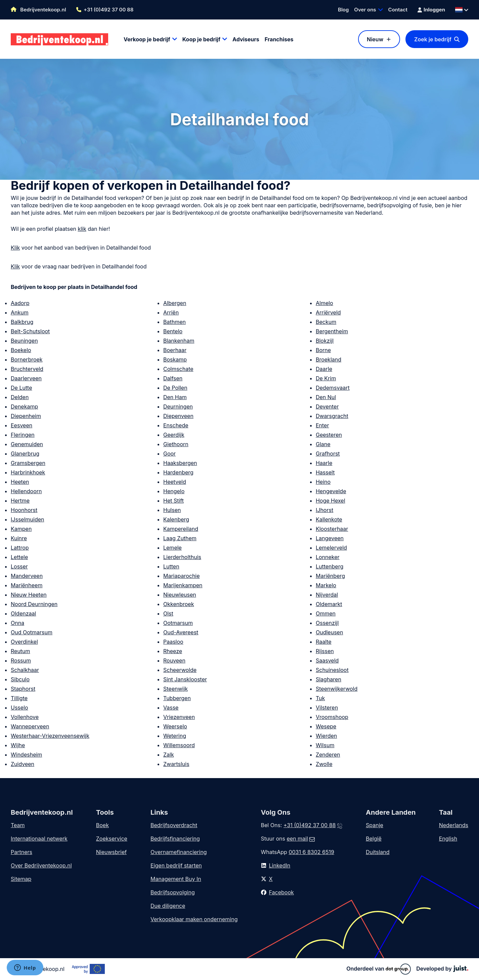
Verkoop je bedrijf (147, 39)
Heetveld (175, 482)
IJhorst (324, 510)
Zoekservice (112, 839)
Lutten (171, 566)
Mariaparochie (182, 576)
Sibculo (20, 679)
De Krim (326, 378)
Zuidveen (23, 764)
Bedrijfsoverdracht (174, 825)
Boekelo (21, 350)
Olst (168, 613)
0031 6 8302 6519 (311, 852)
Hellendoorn (26, 491)
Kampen (21, 529)
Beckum (326, 322)
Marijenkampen (183, 585)
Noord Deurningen (34, 604)
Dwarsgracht (332, 416)
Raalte (324, 642)
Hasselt (325, 472)
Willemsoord (179, 745)
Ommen (326, 613)
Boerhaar (175, 350)
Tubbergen (177, 698)
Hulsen (172, 510)
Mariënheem (27, 585)
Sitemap (21, 879)
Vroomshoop (332, 717)
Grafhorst (328, 454)
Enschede (176, 425)
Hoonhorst (24, 510)
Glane (323, 444)
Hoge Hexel (331, 501)
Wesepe (326, 726)
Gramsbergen (28, 463)
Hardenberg (178, 472)
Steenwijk (176, 689)
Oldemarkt (329, 604)
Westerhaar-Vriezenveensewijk (50, 736)
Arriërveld (328, 312)
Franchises (279, 39)
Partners (21, 852)
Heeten (20, 482)
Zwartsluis (176, 764)
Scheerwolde (180, 670)
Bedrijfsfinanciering (175, 839)
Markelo (326, 585)
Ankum (20, 312)
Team (18, 825)
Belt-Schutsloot (30, 331)
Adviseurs (246, 39)
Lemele (172, 548)
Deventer (327, 407)
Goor (169, 454)
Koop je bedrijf (201, 39)
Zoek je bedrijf (433, 39)
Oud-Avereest (181, 632)
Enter (322, 425)
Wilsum (325, 745)
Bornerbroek (27, 359)
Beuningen (24, 341)
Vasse (171, 708)
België (374, 839)
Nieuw (375, 39)
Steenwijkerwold (337, 689)
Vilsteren (327, 708)
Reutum (20, 651)
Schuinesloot (332, 670)
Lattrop (20, 548)
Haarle (324, 463)
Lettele (19, 557)
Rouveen (174, 661)
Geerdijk (174, 435)
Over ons (365, 10)
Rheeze (173, 651)
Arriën (171, 312)
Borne (323, 350)
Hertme (20, 501)
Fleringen (23, 435)
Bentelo (173, 331)
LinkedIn (280, 865)
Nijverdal (327, 595)
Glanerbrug (25, 454)
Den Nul (326, 397)
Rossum (21, 661)
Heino (323, 482)
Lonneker (328, 557)
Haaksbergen (180, 463)
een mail (297, 839)
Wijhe (18, 745)
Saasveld (327, 661)
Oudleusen (329, 632)
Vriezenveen (179, 717)
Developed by (442, 969)
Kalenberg (176, 519)
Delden (20, 397)
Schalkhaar (25, 670)
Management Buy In (176, 879)
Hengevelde (331, 491)
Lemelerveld (331, 548)
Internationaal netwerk (39, 839)
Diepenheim (26, 416)
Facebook (281, 892)
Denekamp (24, 407)
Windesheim (26, 755)
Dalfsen (173, 378)
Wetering (175, 736)
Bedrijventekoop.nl (38, 10)
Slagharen (329, 679)
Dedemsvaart (333, 388)
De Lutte (21, 388)
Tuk (320, 698)
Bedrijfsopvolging (173, 892)
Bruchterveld (27, 369)
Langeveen (330, 538)
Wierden (326, 736)
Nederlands (454, 825)
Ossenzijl (327, 623)
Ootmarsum (178, 623)
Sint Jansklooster (185, 679)
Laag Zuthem (180, 538)
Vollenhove (25, 717)
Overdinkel (24, 642)
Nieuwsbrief (111, 852)
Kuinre (19, 538)
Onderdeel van (379, 969)
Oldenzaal (23, 613)
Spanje (375, 825)
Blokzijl (325, 341)
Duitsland (378, 852)
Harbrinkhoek (28, 472)
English (448, 839)
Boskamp (175, 359)
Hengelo (174, 491)
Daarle (324, 369)
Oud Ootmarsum (32, 632)
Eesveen (21, 425)
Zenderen (328, 755)
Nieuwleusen (180, 595)
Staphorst (23, 689)
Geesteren (329, 435)
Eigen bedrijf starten (176, 865)
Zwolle (324, 764)
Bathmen (175, 322)
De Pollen (175, 388)
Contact (398, 10)
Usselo (19, 708)
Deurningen (178, 407)
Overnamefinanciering (179, 852)
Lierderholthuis (182, 557)
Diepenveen (178, 416)
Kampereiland (181, 529)
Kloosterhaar (332, 529)
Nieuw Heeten (29, 595)
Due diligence (168, 906)
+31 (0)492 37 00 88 (108, 10)
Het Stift (173, 501)
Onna (17, 623)
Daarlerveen (26, 378)
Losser (19, 566)
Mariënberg (330, 576)
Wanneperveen (30, 726)
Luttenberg (330, 566)
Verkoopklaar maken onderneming (194, 919)
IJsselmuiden (27, 519)
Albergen (175, 303)
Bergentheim (332, 331)
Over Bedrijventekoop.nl (41, 865)
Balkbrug (22, 322)
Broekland (329, 359)
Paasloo (173, 642)
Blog (343, 10)
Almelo (324, 303)
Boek (102, 825)
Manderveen (27, 576)
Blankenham (179, 341)
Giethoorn (176, 444)
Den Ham (175, 397)
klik (82, 229)
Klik (15, 248)
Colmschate (178, 369)
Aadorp (20, 303)
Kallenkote (329, 519)
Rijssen (325, 651)
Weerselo (175, 726)
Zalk (169, 755)
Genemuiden (27, 444)
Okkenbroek (179, 604)
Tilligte (19, 698)
